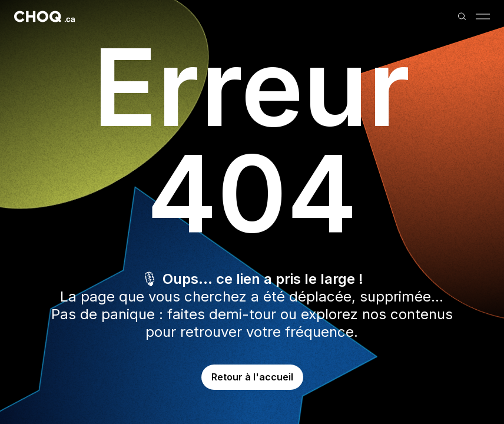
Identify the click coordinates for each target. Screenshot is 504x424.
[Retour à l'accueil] (44, 16)
